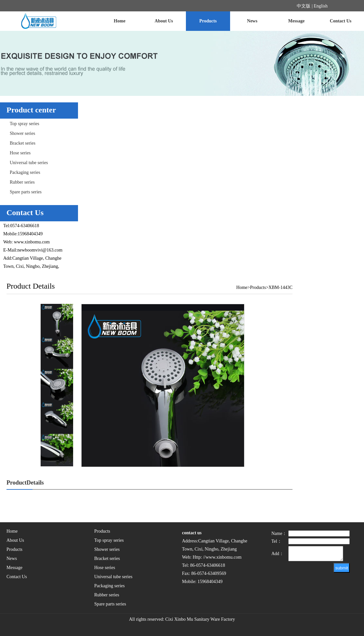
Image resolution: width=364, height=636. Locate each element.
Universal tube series (29, 163)
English (321, 6)
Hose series (20, 153)
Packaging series (25, 172)
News (252, 21)
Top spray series (25, 124)
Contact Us (341, 21)
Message (297, 21)
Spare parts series (26, 192)
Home (120, 21)
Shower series (22, 133)
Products (208, 21)
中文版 (304, 6)
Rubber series (22, 182)
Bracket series (23, 143)
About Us (164, 21)
